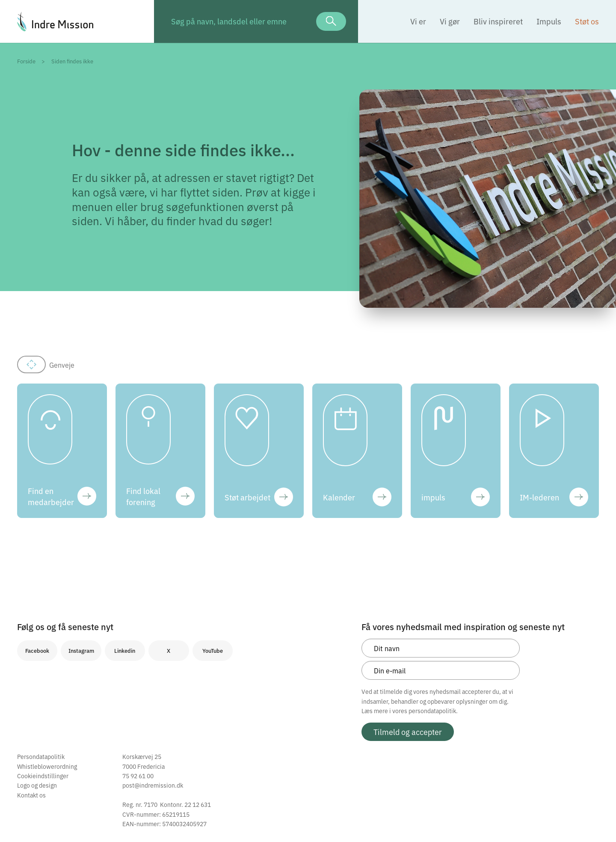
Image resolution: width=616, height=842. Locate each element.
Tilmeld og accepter (408, 732)
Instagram (81, 650)
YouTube (213, 650)
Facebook (37, 650)
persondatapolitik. (433, 711)
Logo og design (37, 785)
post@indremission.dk (153, 785)
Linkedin (125, 650)
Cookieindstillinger (43, 776)
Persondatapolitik (41, 756)
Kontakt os (31, 795)
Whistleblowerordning (47, 766)
